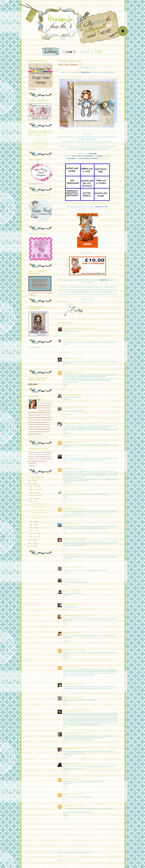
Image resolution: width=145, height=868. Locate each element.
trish (65, 667)
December (36, 486)
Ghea (65, 394)
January (35, 536)
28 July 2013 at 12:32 (74, 394)
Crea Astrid (67, 408)
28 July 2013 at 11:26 (79, 359)
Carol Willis (67, 616)
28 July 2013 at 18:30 (75, 579)
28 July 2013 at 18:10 (75, 568)
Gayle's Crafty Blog (69, 442)
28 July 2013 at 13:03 (78, 469)
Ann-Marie (67, 508)
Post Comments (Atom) (73, 860)
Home (88, 856)
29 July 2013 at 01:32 (77, 697)
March (35, 531)
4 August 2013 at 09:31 (77, 806)
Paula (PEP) (67, 469)
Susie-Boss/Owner (40, 139)
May (34, 525)
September (36, 495)
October (35, 492)
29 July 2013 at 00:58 (77, 684)
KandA (65, 554)
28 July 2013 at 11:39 (78, 372)
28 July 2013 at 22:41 (73, 667)
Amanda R (67, 539)
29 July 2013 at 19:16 (83, 733)
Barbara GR (67, 650)
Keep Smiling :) (37, 518)
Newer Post (61, 856)
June (34, 522)
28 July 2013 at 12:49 (83, 442)
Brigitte (66, 455)
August (35, 498)
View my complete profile (38, 437)
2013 (32, 484)
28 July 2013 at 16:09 (77, 508)
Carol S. (66, 568)
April (34, 528)
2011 (32, 543)
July (34, 501)
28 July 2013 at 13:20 (75, 491)
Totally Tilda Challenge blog (39, 135)
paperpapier (67, 372)
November (36, 489)
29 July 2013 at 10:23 (85, 711)
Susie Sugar (67, 748)
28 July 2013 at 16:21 (73, 524)
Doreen (65, 579)
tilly (64, 524)
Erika (65, 764)
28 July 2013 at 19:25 (78, 616)
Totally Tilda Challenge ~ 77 (41, 504)
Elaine (43, 400)
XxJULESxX (67, 359)
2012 (32, 540)
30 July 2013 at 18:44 (74, 764)
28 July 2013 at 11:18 (90, 328)
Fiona (65, 340)
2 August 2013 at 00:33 (77, 794)
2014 (32, 481)
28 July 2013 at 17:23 (75, 554)
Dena (65, 423)
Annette (66, 491)
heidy (65, 591)
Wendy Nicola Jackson (70, 711)
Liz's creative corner (70, 733)
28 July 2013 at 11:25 (74, 340)
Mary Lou (66, 697)
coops (65, 633)
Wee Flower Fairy (37, 510)
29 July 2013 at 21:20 (78, 748)
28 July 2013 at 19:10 (75, 604)
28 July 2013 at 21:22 (78, 650)
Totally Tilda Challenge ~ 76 (41, 507)
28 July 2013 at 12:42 (74, 423)
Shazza (65, 604)
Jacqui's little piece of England (73, 328)
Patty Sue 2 (67, 684)
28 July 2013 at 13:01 (75, 455)
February (35, 533)
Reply (65, 334)
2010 (32, 546)
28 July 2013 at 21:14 (74, 633)
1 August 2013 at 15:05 (77, 779)
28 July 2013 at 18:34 (74, 591)
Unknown (66, 779)
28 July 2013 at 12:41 (78, 408)
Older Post (114, 856)
